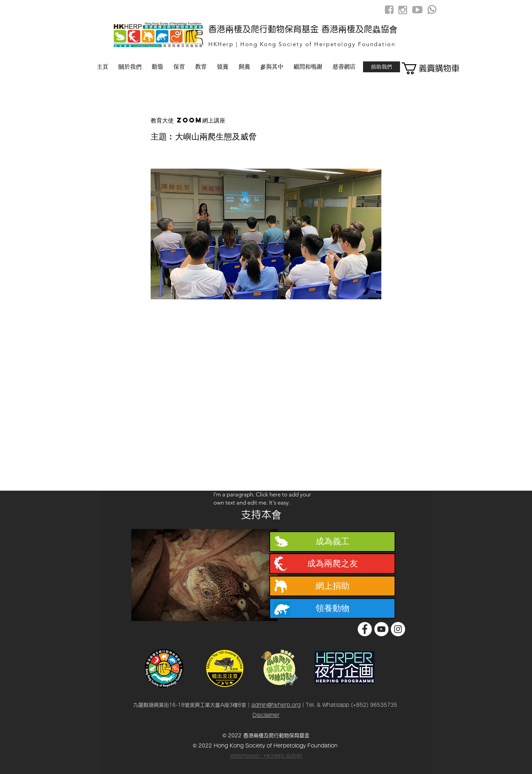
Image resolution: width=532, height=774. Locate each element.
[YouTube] (381, 629)
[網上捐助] (332, 586)
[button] (426, 68)
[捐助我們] (382, 67)
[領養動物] (332, 608)
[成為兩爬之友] (332, 564)
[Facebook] (365, 629)
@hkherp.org (284, 705)
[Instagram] (398, 629)
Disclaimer (266, 715)
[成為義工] (332, 542)
